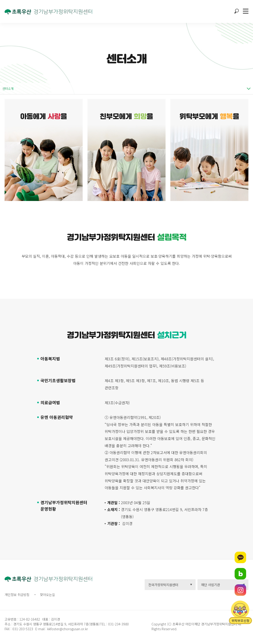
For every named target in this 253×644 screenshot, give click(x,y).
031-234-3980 (118, 624)
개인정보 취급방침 (17, 595)
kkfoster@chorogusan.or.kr (68, 629)
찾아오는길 (47, 595)
